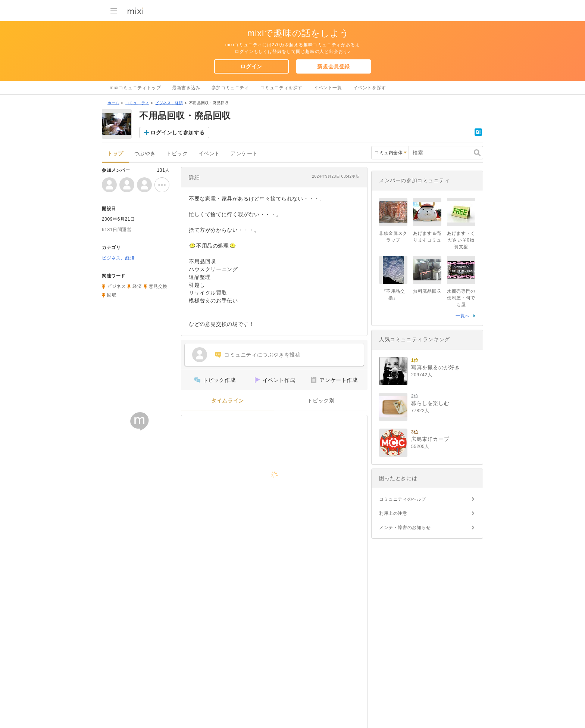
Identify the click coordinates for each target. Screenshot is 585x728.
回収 (112, 295)
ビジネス (116, 286)
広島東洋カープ (430, 439)
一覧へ (463, 316)
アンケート (244, 154)
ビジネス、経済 (169, 103)
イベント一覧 (328, 88)
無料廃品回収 (427, 291)
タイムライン (228, 401)
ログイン (251, 66)
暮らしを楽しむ (430, 403)
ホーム (113, 103)
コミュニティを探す (281, 88)
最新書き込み (186, 88)
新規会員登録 (334, 66)
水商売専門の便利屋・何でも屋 (461, 298)
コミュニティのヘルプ (403, 499)
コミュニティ (137, 103)
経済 (137, 286)
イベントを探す (370, 88)
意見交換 (158, 286)
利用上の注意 (393, 513)
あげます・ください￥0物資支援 (461, 240)
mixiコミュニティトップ (135, 88)
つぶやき (145, 154)
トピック (177, 154)
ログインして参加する (178, 133)
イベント (209, 154)
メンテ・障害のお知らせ (405, 528)
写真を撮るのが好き (436, 367)
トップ (115, 154)
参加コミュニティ (230, 88)
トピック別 (321, 401)
